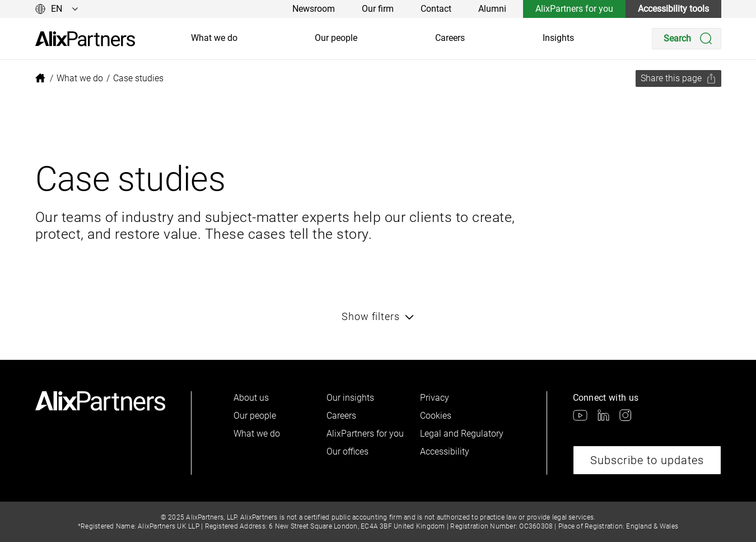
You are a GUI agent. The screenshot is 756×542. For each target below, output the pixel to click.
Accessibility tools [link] (673, 9)
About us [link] (251, 398)
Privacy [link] (435, 398)
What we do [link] (214, 38)
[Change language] (57, 9)
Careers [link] (450, 38)
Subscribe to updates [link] (647, 460)
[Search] (687, 39)
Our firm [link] (378, 9)
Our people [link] (336, 38)
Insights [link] (558, 38)
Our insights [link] (350, 398)
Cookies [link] (436, 416)
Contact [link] (436, 9)
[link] (85, 39)
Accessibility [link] (445, 451)
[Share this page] (678, 78)
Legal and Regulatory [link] (462, 434)
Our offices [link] (347, 451)
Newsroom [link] (314, 9)
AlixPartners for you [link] (574, 9)
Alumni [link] (492, 9)
